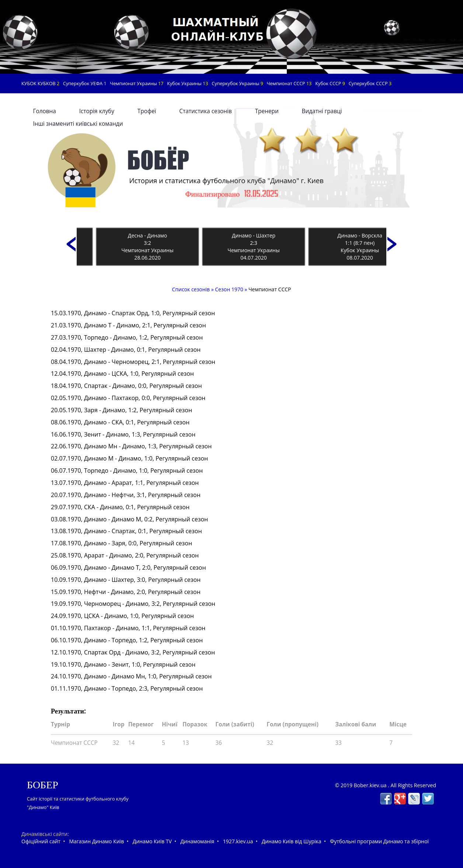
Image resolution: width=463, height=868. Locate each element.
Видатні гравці (322, 111)
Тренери (267, 111)
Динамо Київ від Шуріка (292, 841)
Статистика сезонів (206, 111)
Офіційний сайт (41, 841)
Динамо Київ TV (152, 841)
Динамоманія (197, 841)
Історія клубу (97, 111)
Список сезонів (191, 289)
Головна (44, 111)
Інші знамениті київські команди (78, 124)
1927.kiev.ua (238, 841)
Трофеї (147, 111)
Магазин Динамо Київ (96, 841)
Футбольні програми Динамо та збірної (379, 841)
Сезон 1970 (229, 289)
